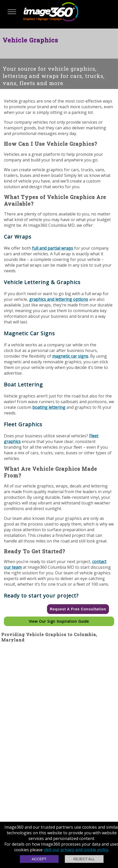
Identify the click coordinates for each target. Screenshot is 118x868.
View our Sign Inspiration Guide (59, 621)
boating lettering (49, 407)
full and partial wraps (53, 248)
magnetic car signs (70, 356)
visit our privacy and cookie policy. (76, 850)
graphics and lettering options (59, 299)
